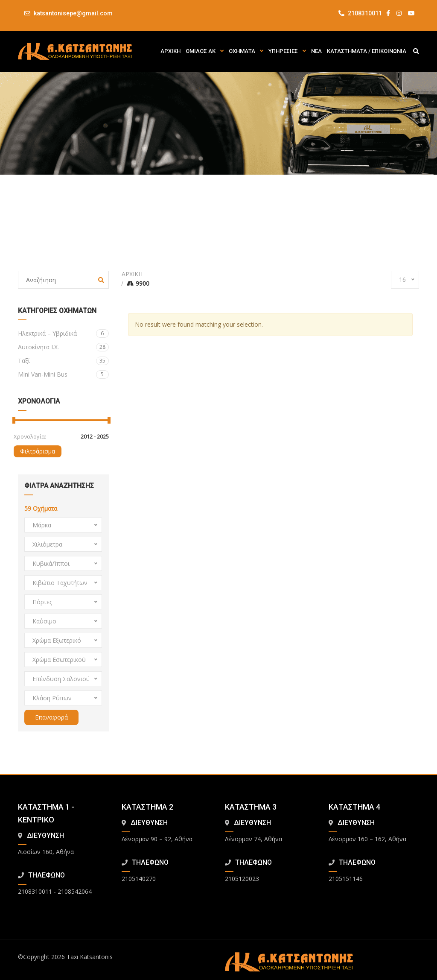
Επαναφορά (51, 717)
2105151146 (346, 879)
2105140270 (139, 879)
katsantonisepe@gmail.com (73, 13)
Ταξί (63, 361)
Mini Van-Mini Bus (63, 374)
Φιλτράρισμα (38, 451)
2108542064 (75, 891)
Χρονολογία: (30, 436)
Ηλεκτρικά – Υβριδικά (63, 333)
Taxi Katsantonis (90, 957)
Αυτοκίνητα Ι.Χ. (63, 347)
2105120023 (242, 879)
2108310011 (360, 13)
